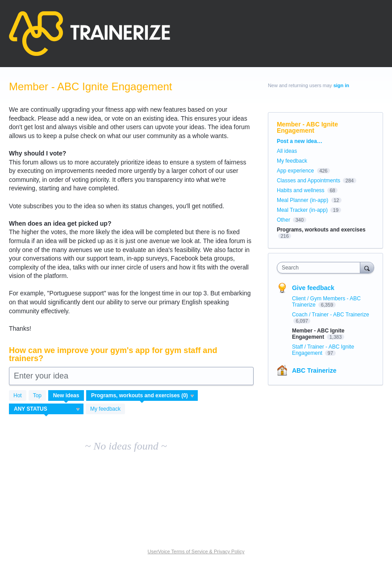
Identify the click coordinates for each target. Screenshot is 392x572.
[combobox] (321, 268)
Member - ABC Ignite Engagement (318, 334)
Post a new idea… (300, 141)
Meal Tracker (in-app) (302, 210)
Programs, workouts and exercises (321, 230)
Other (284, 220)
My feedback (105, 409)
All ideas (287, 151)
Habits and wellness (301, 190)
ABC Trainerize (314, 370)
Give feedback (313, 288)
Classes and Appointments (309, 181)
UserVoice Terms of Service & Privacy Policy (196, 551)
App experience (295, 171)
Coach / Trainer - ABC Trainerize (331, 315)
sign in (341, 85)
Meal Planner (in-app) (302, 200)
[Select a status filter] (47, 409)
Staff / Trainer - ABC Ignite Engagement (323, 350)
